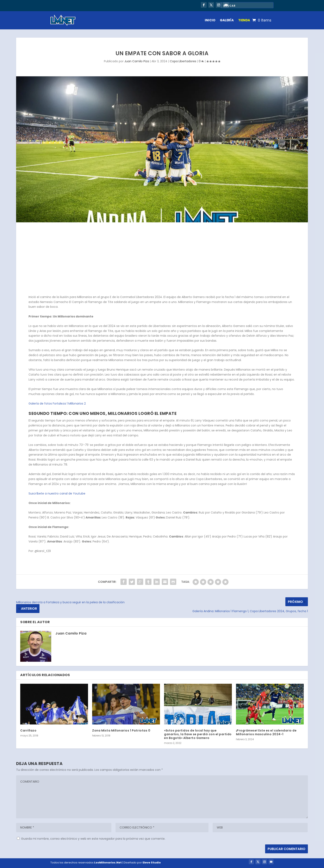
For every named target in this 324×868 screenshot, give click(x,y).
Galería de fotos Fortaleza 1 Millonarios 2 (57, 403)
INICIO (210, 20)
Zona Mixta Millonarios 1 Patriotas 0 (121, 730)
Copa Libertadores (183, 61)
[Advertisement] (162, 260)
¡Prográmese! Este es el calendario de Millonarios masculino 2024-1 (266, 732)
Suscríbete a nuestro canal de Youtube (57, 493)
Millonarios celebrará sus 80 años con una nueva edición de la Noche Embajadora (108, 6)
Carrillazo (28, 730)
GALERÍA (227, 20)
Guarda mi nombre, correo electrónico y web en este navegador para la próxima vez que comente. (93, 839)
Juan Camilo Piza (137, 61)
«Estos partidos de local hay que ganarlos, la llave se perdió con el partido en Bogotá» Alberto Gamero (198, 734)
